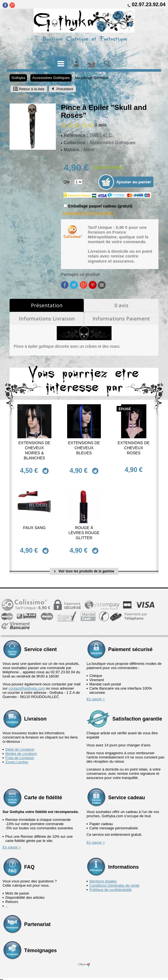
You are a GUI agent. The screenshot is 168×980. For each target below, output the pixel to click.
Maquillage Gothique (92, 78)
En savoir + (96, 695)
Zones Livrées (17, 758)
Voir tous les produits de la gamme (84, 567)
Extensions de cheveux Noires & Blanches (35, 450)
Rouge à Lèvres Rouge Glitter (84, 531)
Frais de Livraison (20, 754)
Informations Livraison (47, 319)
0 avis (121, 305)
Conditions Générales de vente (114, 881)
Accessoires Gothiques (51, 78)
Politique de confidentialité (111, 886)
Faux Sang (34, 526)
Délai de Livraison (20, 745)
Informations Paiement (121, 319)
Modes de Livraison (21, 750)
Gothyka (18, 78)
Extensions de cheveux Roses (134, 448)
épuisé (125, 409)
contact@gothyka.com (27, 684)
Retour (29, 89)
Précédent (62, 89)
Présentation (47, 305)
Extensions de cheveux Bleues (84, 448)
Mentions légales (103, 877)
